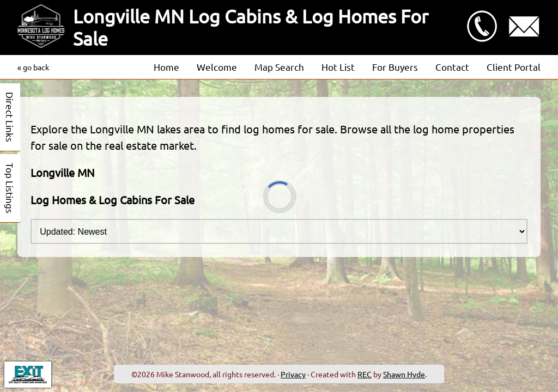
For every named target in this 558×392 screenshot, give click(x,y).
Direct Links (10, 117)
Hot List (338, 67)
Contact (452, 67)
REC (365, 374)
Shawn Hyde (404, 374)
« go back (33, 67)
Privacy (293, 374)
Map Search (279, 67)
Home (166, 67)
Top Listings (10, 188)
